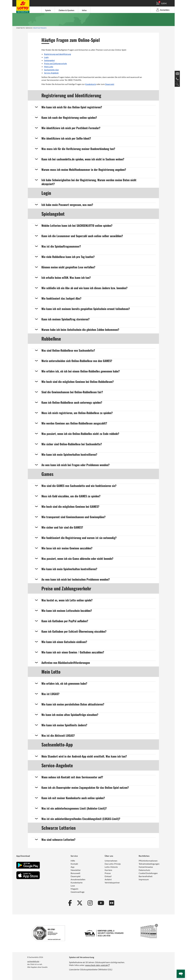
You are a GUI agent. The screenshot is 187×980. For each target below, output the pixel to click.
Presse (108, 873)
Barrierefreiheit (146, 876)
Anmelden (163, 10)
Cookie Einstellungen (148, 873)
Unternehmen (111, 861)
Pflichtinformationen (148, 861)
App (73, 867)
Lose (73, 886)
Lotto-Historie (111, 867)
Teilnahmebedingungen (149, 864)
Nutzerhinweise (146, 867)
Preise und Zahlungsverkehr (56, 63)
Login (46, 57)
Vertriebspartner (112, 882)
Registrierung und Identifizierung (57, 54)
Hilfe (73, 861)
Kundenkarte (91, 84)
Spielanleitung (24, 7)
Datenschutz (144, 870)
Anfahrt (108, 879)
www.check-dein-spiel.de (96, 965)
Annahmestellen (78, 879)
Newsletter (76, 870)
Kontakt (74, 864)
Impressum (144, 879)
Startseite (21, 28)
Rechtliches (144, 856)
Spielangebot (49, 60)
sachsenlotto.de (33, 961)
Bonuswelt (75, 873)
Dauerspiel (110, 84)
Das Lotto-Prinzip (113, 864)
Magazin (74, 889)
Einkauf (108, 876)
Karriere (108, 870)
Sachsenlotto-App (51, 70)
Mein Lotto (49, 67)
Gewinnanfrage (78, 892)
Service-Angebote (51, 73)
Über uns (109, 856)
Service (29, 28)
